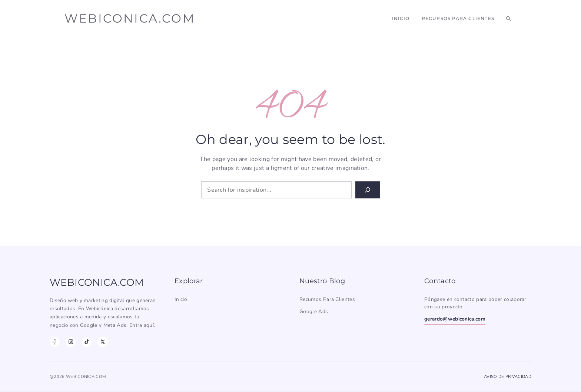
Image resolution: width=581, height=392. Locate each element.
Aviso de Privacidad (508, 377)
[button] (508, 19)
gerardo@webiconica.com (455, 319)
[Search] (368, 190)
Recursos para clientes (327, 299)
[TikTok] (87, 342)
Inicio (401, 18)
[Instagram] (71, 342)
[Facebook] (55, 342)
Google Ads (314, 311)
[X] (102, 342)
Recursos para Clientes (458, 18)
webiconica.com (130, 18)
